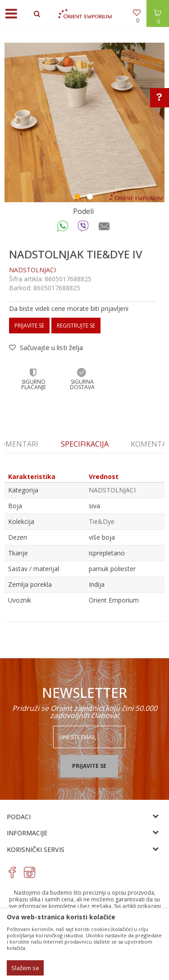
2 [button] (91, 198)
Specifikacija (85, 444)
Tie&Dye (102, 521)
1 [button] (78, 198)
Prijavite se (29, 326)
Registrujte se (76, 326)
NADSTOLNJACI (32, 270)
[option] (84, 122)
